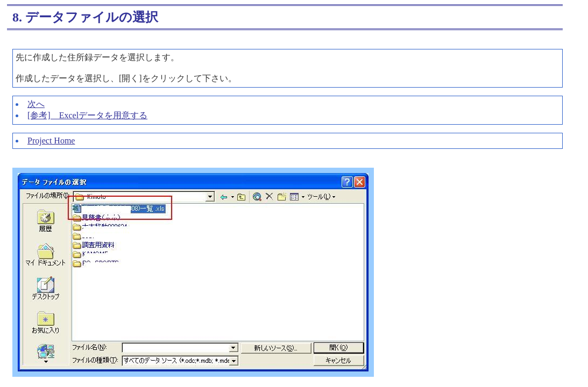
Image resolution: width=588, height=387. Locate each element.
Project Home (51, 141)
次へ (36, 104)
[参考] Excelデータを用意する (87, 115)
